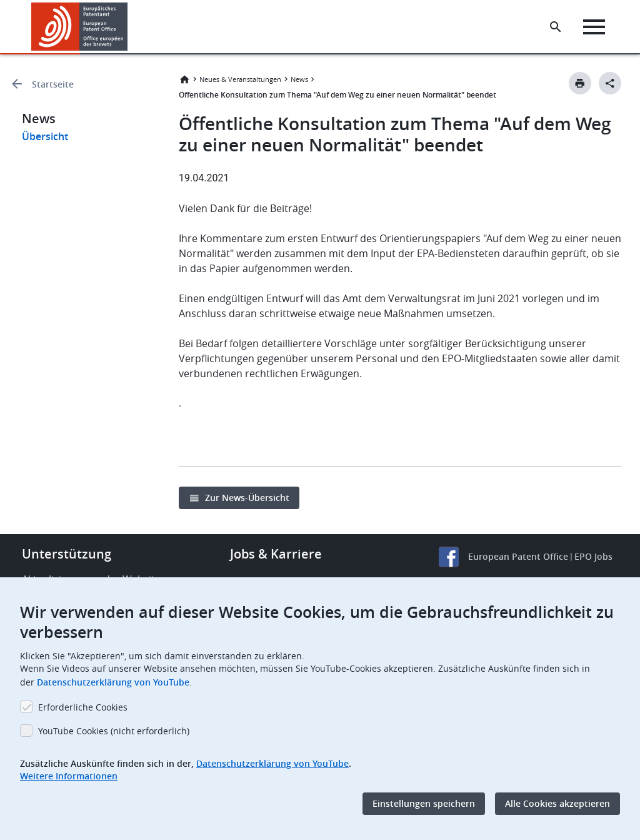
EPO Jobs (593, 556)
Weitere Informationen (69, 776)
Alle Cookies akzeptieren (557, 803)
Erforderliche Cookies (83, 707)
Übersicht (45, 136)
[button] (130, 27)
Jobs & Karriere (276, 554)
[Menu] (594, 27)
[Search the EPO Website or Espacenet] (556, 27)
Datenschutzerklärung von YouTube (113, 682)
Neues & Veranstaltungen (240, 79)
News (299, 79)
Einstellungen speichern (424, 803)
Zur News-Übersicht (247, 498)
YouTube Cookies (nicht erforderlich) (114, 731)
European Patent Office (518, 556)
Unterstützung (67, 554)
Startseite (53, 84)
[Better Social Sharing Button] (610, 83)
